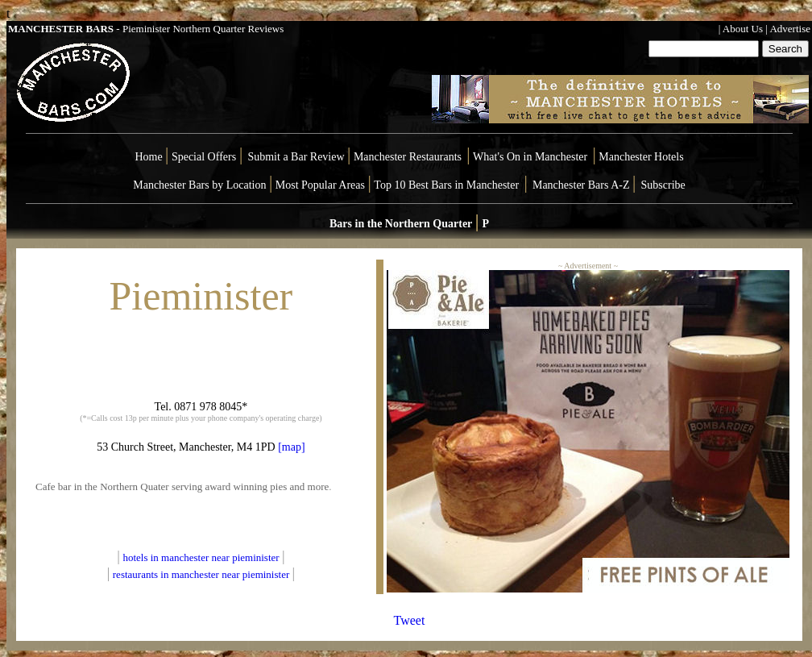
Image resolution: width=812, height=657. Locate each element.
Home (148, 157)
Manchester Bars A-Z (581, 185)
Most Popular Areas (320, 185)
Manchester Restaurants (408, 157)
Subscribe (663, 185)
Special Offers (205, 157)
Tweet (410, 620)
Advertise (790, 29)
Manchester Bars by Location (199, 185)
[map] (290, 447)
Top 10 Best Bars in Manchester (446, 185)
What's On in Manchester (530, 157)
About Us (743, 29)
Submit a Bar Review (296, 157)
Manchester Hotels (641, 157)
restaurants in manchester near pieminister (203, 574)
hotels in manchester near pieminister (202, 557)
